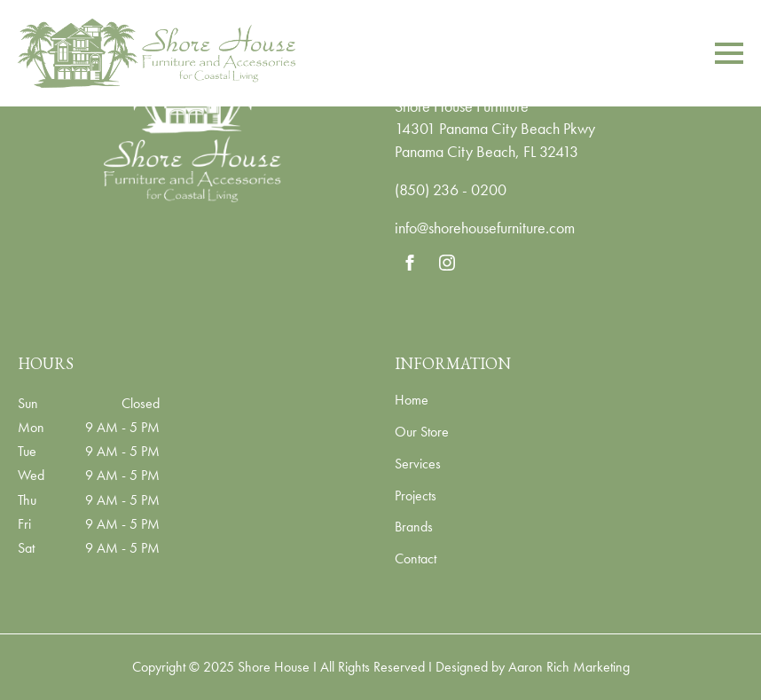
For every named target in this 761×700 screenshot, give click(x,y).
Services (418, 465)
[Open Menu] (729, 53)
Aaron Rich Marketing (569, 667)
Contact (416, 560)
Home (412, 401)
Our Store (422, 433)
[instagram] (447, 263)
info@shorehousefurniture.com (485, 228)
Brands (414, 528)
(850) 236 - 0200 (451, 189)
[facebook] (410, 263)
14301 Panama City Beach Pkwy (495, 128)
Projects (416, 497)
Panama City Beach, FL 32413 (486, 151)
